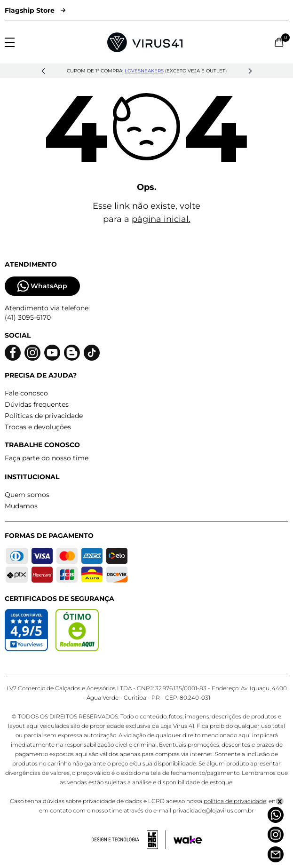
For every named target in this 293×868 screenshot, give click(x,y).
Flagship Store (35, 10)
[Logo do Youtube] (52, 353)
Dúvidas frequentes (37, 404)
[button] (43, 71)
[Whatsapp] (276, 815)
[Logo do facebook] (13, 353)
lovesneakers (144, 71)
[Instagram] (276, 835)
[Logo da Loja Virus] (145, 42)
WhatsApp (42, 286)
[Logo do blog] (72, 353)
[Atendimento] (276, 854)
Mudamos (21, 506)
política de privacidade (235, 801)
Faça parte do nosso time (47, 458)
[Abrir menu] (10, 42)
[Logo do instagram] (32, 353)
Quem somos (27, 495)
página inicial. (161, 219)
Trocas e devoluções (38, 427)
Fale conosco (26, 393)
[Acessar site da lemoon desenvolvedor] (129, 840)
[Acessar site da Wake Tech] (188, 840)
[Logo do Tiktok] (92, 353)
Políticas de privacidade (44, 416)
